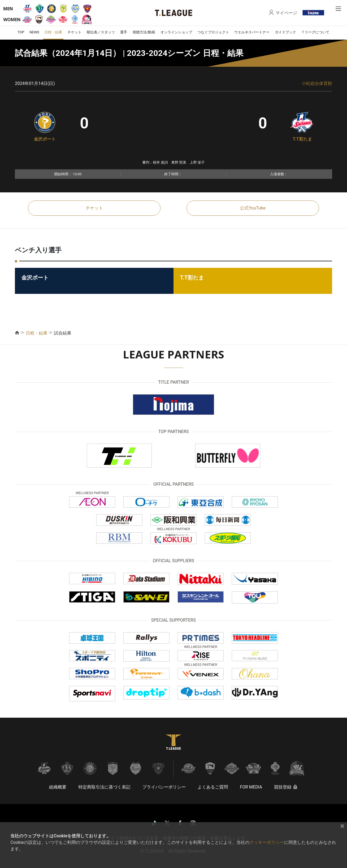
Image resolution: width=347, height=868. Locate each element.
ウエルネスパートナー (252, 32)
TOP (21, 32)
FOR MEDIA (251, 787)
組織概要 (58, 787)
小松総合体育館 (317, 83)
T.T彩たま (302, 139)
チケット (75, 32)
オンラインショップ (176, 32)
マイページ (286, 13)
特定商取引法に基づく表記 (104, 787)
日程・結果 (53, 32)
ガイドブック (285, 32)
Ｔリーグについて (315, 32)
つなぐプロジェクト (213, 32)
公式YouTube (253, 208)
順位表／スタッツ (101, 32)
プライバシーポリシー (164, 787)
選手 (124, 32)
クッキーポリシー (267, 842)
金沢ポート (45, 139)
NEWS (34, 32)
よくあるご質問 (213, 787)
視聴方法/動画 (144, 32)
